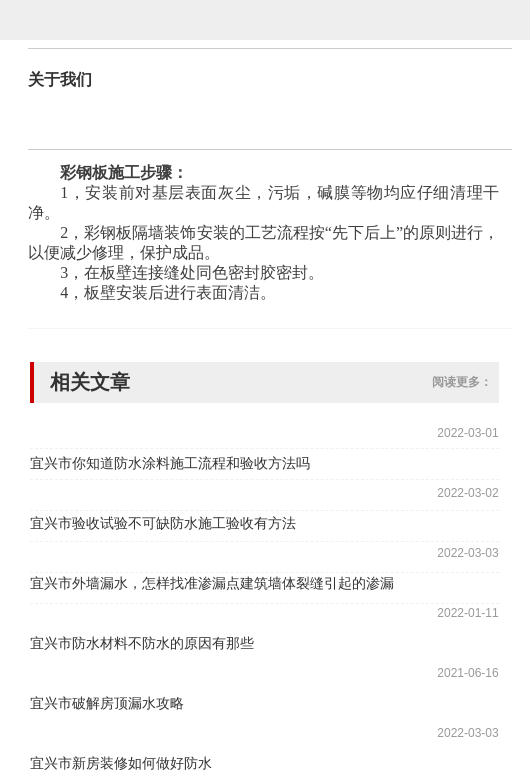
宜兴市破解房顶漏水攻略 (107, 703)
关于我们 (60, 79)
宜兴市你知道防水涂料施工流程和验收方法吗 (170, 463)
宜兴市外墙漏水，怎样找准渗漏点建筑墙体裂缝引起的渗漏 (212, 583)
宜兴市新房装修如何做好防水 (121, 763)
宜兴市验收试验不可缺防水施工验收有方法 (163, 523)
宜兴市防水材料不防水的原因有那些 (142, 643)
